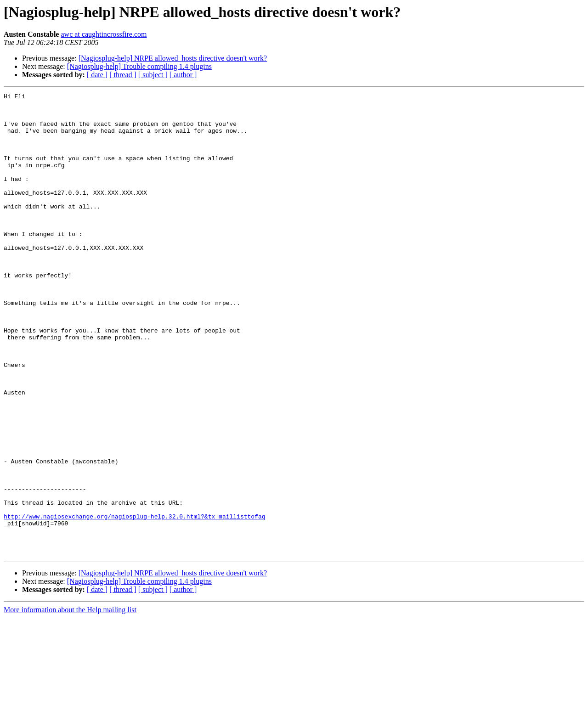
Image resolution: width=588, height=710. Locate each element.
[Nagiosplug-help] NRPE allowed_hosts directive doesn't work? (173, 58)
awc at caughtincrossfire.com (104, 34)
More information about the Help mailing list (70, 702)
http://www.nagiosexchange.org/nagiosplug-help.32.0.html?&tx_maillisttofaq (134, 602)
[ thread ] (123, 75)
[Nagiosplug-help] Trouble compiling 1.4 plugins (139, 66)
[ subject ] (153, 75)
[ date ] (97, 75)
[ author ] (183, 75)
